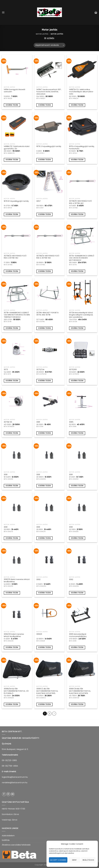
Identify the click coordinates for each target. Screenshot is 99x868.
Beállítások (88, 860)
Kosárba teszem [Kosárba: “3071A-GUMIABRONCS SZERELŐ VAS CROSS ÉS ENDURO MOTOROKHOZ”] (77, 271)
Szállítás (6, 840)
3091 (6, 475)
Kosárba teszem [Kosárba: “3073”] (12, 381)
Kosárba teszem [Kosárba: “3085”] (77, 433)
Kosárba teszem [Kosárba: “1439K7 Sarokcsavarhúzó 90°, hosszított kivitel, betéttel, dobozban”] (44, 105)
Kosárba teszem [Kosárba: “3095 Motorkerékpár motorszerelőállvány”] (77, 647)
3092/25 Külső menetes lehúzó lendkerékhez (14, 635)
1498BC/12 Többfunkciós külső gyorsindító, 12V (17, 148)
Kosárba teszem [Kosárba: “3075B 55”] (12, 433)
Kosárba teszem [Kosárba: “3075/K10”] (77, 381)
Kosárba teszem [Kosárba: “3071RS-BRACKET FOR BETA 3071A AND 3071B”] (44, 328)
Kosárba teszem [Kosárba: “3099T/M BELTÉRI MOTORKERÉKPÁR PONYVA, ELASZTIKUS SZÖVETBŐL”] (77, 704)
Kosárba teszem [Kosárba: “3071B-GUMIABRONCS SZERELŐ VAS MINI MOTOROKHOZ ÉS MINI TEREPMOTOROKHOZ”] (12, 328)
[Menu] (3, 12)
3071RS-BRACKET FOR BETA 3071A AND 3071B (47, 314)
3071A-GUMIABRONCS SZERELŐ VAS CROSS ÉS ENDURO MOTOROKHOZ (82, 258)
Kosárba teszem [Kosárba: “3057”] (44, 214)
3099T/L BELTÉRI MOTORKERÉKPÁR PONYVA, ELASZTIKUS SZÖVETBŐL (47, 691)
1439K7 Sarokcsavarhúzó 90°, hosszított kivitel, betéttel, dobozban (49, 92)
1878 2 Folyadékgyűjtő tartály (49, 146)
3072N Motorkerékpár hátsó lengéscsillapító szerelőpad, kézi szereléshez (81, 315)
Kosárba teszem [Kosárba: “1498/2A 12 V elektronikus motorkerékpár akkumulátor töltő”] (77, 105)
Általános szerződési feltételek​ (16, 845)
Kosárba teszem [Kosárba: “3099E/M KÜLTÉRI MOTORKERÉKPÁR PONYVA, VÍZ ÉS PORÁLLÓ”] (12, 704)
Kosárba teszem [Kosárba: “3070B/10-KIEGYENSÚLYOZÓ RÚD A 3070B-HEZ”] (77, 214)
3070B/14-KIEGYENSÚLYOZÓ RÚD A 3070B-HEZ (48, 257)
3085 (71, 422)
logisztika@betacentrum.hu (15, 777)
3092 (38, 580)
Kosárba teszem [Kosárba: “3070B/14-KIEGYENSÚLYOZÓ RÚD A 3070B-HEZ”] (44, 271)
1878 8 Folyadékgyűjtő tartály (16, 201)
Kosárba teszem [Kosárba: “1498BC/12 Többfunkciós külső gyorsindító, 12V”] (12, 160)
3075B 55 (8, 422)
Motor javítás (42, 34)
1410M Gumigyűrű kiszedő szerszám (14, 91)
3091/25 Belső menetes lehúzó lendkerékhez (17, 580)
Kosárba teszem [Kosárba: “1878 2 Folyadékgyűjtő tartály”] (44, 160)
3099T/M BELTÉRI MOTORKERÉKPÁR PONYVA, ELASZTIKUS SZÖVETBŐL (80, 691)
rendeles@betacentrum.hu (15, 783)
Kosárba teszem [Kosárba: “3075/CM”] (44, 381)
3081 (38, 422)
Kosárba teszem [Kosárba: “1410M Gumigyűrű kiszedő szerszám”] (12, 105)
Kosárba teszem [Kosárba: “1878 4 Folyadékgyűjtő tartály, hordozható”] (77, 160)
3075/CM (40, 370)
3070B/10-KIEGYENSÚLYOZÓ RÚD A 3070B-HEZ (80, 202)
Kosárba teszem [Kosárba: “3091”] (12, 486)
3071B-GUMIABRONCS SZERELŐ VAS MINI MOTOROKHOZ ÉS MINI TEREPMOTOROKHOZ (17, 315)
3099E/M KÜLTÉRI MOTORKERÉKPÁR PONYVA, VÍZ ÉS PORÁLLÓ (16, 691)
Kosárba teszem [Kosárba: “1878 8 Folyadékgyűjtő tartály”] (12, 214)
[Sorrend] (49, 45)
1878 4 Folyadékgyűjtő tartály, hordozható (82, 148)
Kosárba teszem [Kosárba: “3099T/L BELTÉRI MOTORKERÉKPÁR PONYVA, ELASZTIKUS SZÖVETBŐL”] (44, 704)
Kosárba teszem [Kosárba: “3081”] (44, 433)
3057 (39, 201)
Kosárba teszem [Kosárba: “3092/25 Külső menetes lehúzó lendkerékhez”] (12, 647)
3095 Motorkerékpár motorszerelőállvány (78, 635)
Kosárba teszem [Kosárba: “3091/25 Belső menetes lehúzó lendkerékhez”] (12, 593)
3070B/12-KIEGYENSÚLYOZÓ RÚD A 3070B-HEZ (15, 257)
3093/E (39, 634)
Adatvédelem (8, 836)
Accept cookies (58, 860)
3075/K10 (73, 370)
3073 (6, 370)
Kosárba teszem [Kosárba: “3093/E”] (44, 647)
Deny (74, 860)
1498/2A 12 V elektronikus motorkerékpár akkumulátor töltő (81, 92)
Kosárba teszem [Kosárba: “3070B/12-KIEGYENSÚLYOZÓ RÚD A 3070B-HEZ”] (12, 271)
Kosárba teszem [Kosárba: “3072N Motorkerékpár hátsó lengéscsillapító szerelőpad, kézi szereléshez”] (77, 328)
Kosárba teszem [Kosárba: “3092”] (44, 593)
